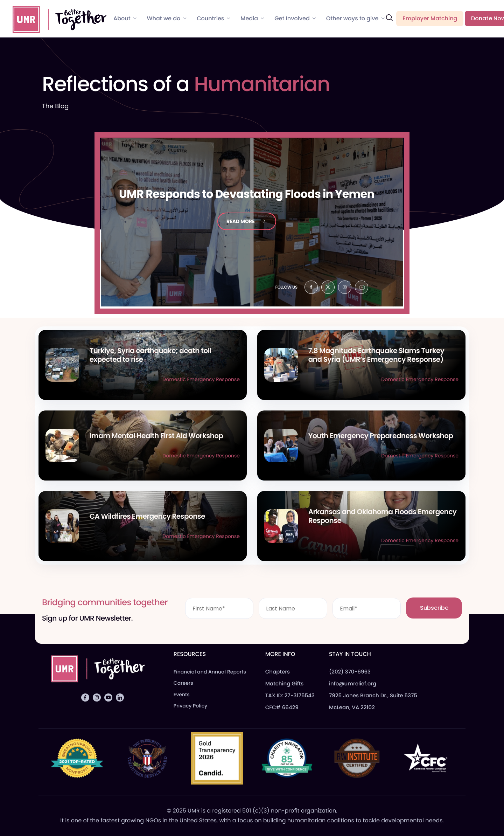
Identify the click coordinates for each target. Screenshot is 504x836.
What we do (167, 19)
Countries (213, 19)
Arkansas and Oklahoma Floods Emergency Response (383, 516)
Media (252, 19)
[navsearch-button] (389, 18)
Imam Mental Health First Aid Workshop (156, 436)
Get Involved (295, 19)
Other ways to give (355, 19)
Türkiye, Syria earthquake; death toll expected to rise (150, 355)
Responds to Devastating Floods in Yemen (247, 194)
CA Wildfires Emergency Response (147, 516)
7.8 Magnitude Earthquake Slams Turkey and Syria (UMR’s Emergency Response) (376, 355)
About (125, 19)
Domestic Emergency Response (201, 379)
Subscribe (434, 608)
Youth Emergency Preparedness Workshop (381, 436)
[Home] (56, 18)
